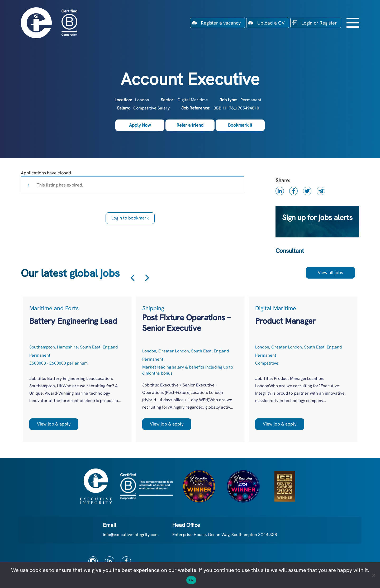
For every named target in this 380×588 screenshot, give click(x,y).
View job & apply (54, 424)
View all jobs (330, 273)
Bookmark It (240, 125)
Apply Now (140, 125)
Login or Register (319, 23)
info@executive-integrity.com (131, 535)
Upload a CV (271, 23)
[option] (77, 369)
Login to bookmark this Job (130, 219)
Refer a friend (190, 125)
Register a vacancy (221, 23)
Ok (191, 580)
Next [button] (147, 278)
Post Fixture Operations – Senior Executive (186, 323)
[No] (373, 575)
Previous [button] (133, 278)
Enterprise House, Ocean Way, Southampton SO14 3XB (225, 535)
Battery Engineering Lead (73, 321)
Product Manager (285, 321)
